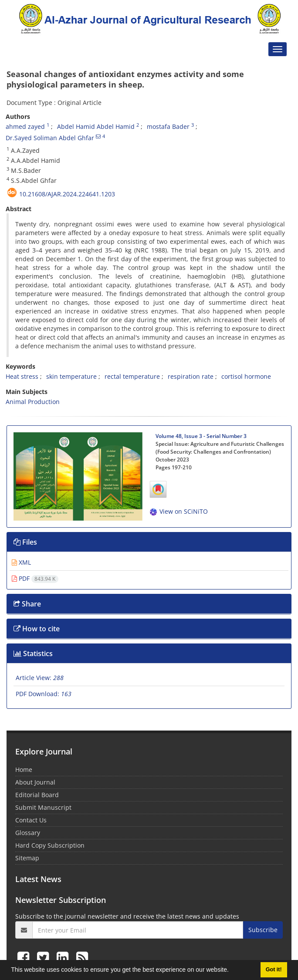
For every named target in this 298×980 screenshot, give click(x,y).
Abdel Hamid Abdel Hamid (96, 126)
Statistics (33, 653)
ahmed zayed (25, 126)
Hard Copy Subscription (50, 845)
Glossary (28, 833)
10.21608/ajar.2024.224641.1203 (67, 194)
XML (21, 562)
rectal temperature (132, 376)
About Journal (35, 782)
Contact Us (31, 820)
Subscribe (263, 930)
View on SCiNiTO (178, 511)
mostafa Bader (168, 126)
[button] (232, 971)
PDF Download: (44, 694)
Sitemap (27, 858)
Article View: (40, 678)
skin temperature (71, 376)
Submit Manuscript (43, 807)
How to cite (37, 629)
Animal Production (33, 402)
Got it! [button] (274, 970)
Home (24, 770)
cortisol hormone (246, 376)
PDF (35, 578)
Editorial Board (37, 795)
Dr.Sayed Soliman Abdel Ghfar (50, 138)
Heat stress (22, 376)
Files (25, 542)
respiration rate (191, 376)
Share (27, 604)
